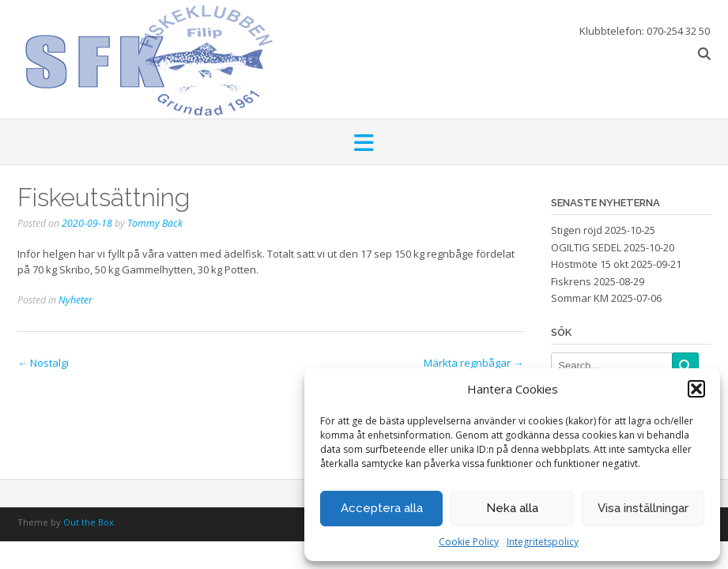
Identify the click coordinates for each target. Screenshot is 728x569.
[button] (696, 389)
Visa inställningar (643, 508)
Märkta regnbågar (473, 363)
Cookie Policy (469, 542)
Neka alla (512, 508)
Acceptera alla (382, 508)
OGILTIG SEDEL (586, 247)
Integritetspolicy (543, 542)
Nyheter (75, 300)
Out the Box (89, 522)
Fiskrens (571, 281)
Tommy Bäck (155, 223)
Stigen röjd (577, 230)
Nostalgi (43, 363)
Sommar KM (580, 298)
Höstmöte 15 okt (590, 264)
